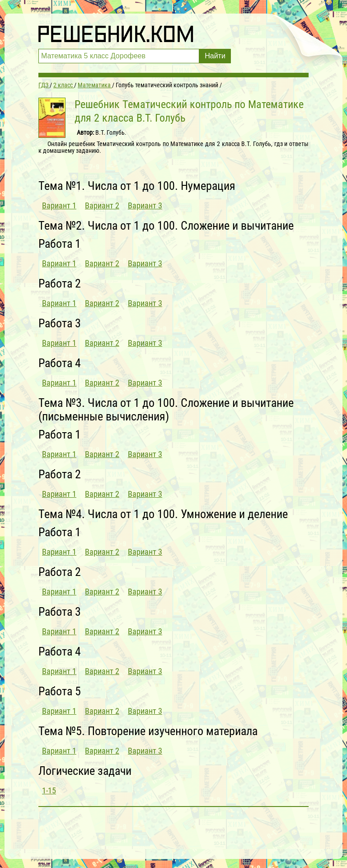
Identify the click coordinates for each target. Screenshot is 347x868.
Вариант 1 (59, 205)
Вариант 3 (145, 205)
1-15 (49, 790)
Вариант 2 (102, 205)
